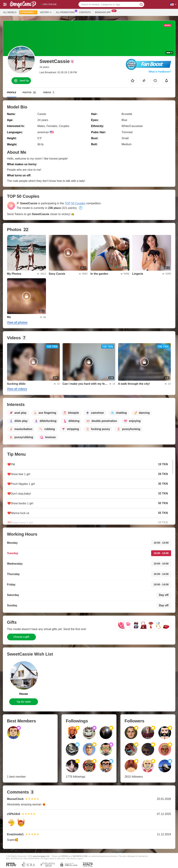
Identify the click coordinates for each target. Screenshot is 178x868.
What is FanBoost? (160, 72)
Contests (85, 12)
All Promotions (66, 12)
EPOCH (65, 856)
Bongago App (104, 12)
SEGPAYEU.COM (80, 856)
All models (10, 12)
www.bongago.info (41, 856)
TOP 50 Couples (75, 203)
